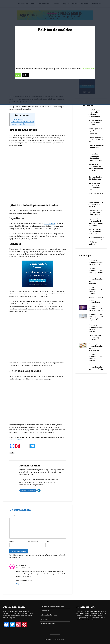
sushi (12, 453)
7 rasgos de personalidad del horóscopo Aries (96, 262)
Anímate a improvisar (18, 124)
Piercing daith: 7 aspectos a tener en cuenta (95, 131)
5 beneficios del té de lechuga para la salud (96, 139)
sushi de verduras (16, 440)
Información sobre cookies (49, 615)
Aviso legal (44, 619)
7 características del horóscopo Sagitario (95, 338)
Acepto (18, 75)
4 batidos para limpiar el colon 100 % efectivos (95, 177)
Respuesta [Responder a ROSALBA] (19, 584)
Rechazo (26, 75)
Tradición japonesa (17, 119)
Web (48, 541)
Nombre (12, 541)
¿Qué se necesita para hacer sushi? (22, 122)
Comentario (12, 516)
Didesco (63, 639)
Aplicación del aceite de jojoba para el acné (95, 232)
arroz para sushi (49, 223)
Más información (89, 69)
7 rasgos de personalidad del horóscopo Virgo (96, 308)
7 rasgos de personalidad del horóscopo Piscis (96, 367)
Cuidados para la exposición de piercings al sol (95, 213)
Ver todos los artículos (28, 490)
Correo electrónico (33, 541)
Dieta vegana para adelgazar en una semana (96, 204)
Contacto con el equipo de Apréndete (52, 606)
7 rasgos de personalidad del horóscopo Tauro (96, 271)
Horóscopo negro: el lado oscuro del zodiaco (96, 123)
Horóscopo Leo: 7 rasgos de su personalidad (96, 300)
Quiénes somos (45, 611)
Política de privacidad (48, 624)
